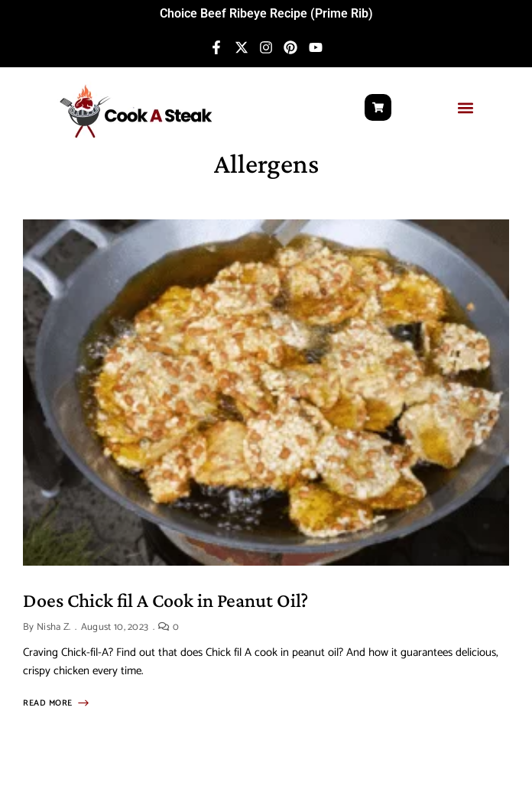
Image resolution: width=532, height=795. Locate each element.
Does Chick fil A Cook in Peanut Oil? (165, 600)
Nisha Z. (54, 627)
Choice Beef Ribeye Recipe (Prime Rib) (266, 13)
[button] (466, 107)
